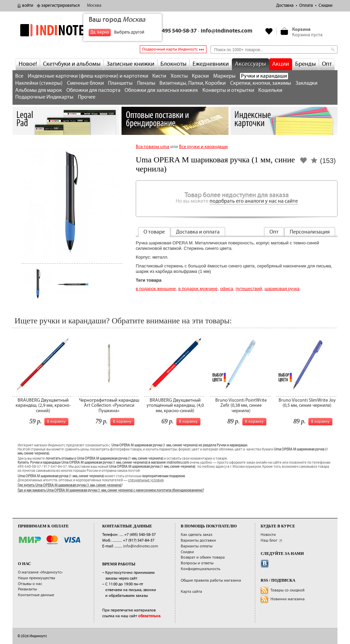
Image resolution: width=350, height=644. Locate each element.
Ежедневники (211, 64)
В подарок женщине (156, 289)
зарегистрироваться (60, 6)
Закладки (307, 83)
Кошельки (270, 90)
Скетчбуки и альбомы (72, 64)
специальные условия (146, 480)
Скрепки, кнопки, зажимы (261, 83)
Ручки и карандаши (264, 76)
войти (28, 6)
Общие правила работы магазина (211, 580)
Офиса (227, 289)
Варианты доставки (198, 540)
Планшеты (120, 83)
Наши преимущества (37, 578)
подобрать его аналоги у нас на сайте (254, 201)
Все (19, 76)
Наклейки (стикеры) (39, 83)
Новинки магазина (288, 599)
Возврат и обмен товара (203, 557)
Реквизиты (27, 589)
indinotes (66, 30)
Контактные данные (36, 595)
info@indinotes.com (227, 31)
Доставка (285, 6)
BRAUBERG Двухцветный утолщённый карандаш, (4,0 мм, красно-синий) (175, 406)
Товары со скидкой (288, 590)
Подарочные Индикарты (44, 97)
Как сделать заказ (196, 535)
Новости (268, 535)
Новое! (28, 64)
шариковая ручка (282, 289)
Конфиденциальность (201, 569)
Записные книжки (130, 64)
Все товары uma (152, 147)
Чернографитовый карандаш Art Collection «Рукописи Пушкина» (109, 406)
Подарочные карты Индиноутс (170, 49)
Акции (281, 64)
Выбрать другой (129, 32)
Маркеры (224, 76)
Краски (200, 76)
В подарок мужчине (198, 289)
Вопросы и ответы (197, 563)
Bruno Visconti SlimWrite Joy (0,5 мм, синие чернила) (307, 403)
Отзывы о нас (30, 584)
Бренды (305, 64)
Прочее (87, 97)
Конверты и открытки (228, 90)
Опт (327, 64)
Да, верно (100, 32)
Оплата (306, 6)
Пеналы (146, 83)
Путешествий (249, 289)
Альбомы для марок (39, 90)
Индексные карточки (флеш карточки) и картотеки (88, 76)
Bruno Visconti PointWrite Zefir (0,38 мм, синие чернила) (241, 406)
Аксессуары (250, 64)
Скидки (325, 6)
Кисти (159, 76)
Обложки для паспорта (93, 90)
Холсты (179, 76)
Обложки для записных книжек (161, 90)
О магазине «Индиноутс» (40, 572)
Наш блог (269, 540)
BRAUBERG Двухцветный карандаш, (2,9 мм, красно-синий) (43, 406)
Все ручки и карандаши (203, 147)
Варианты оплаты (197, 546)
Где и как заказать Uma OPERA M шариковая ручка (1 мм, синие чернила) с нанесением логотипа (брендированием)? (111, 490)
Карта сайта (191, 592)
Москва (94, 6)
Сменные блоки (85, 83)
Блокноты (173, 64)
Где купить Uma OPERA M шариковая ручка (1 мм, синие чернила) (70, 485)
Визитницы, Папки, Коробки (193, 83)
